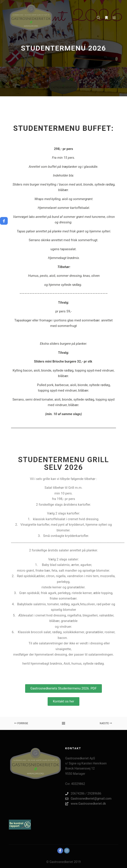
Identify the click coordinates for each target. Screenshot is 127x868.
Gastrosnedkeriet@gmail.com (88, 799)
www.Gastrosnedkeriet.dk (86, 804)
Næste (106, 723)
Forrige (21, 723)
